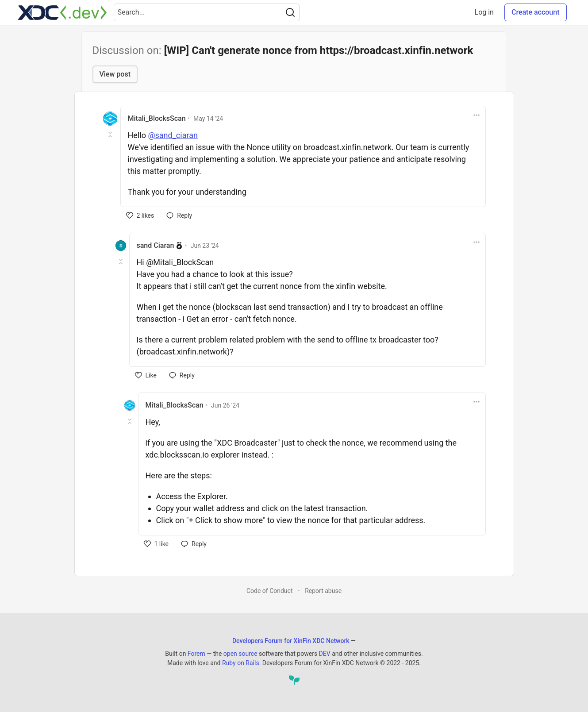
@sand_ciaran (173, 135)
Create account (536, 12)
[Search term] (207, 12)
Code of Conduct (270, 591)
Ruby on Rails (241, 663)
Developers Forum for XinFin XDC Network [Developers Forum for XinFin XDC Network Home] (291, 641)
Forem (196, 654)
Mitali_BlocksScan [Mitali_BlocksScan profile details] (157, 118)
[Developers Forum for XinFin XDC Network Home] (62, 12)
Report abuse (323, 591)
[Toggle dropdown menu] (477, 115)
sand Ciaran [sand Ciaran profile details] (156, 245)
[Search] (290, 12)
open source (240, 654)
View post (115, 74)
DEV (325, 654)
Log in (484, 12)
